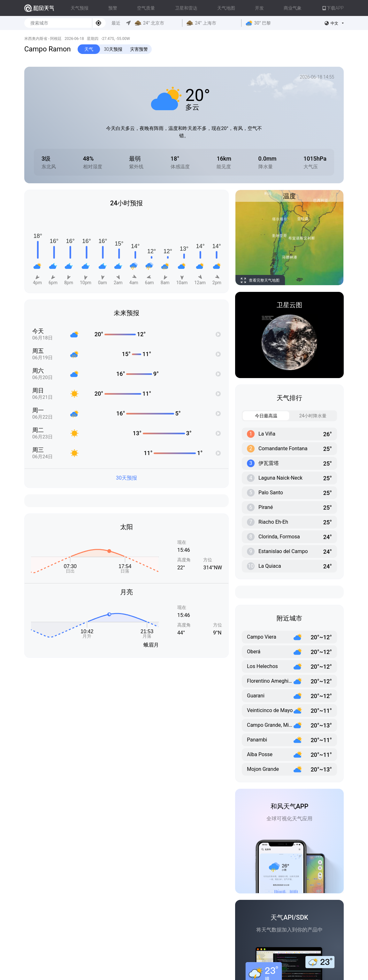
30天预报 (113, 49)
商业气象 (293, 8)
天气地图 (226, 8)
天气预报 (80, 8)
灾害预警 (139, 49)
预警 (113, 8)
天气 (89, 49)
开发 (259, 8)
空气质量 (146, 8)
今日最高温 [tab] (260, 416)
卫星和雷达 (186, 8)
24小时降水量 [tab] (308, 416)
